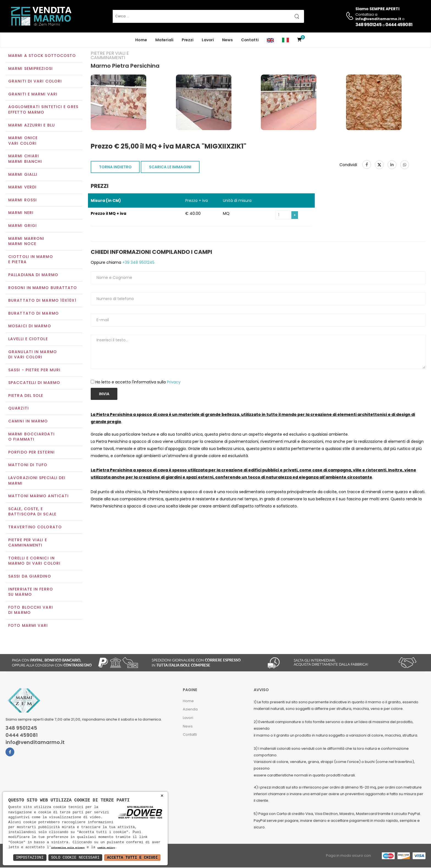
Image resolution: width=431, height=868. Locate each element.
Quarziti (19, 409)
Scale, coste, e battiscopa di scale (32, 512)
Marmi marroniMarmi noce (26, 242)
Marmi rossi (23, 200)
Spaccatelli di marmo (34, 383)
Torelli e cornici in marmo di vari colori (34, 561)
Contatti (250, 40)
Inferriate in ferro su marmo (31, 592)
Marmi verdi (22, 188)
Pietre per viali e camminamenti (28, 543)
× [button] (162, 796)
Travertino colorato (35, 528)
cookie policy (106, 848)
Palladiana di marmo (33, 275)
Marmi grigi (23, 226)
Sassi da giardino (30, 577)
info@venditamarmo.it (35, 743)
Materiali (164, 40)
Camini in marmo (28, 422)
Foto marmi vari (28, 626)
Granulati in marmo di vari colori (33, 355)
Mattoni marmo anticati (38, 497)
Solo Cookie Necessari (75, 857)
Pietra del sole (26, 396)
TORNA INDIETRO (115, 167)
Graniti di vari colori (35, 82)
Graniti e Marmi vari (33, 95)
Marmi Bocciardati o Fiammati (31, 437)
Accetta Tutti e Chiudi (132, 857)
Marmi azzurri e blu (32, 126)
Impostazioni (30, 857)
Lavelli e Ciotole (28, 339)
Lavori (208, 40)
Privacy (174, 383)
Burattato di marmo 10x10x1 (42, 301)
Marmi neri (21, 213)
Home (141, 40)
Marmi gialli (23, 175)
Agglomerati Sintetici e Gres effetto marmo (43, 110)
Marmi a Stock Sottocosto (42, 56)
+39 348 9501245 (138, 263)
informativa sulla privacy (68, 848)
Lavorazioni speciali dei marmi (37, 481)
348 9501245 (368, 25)
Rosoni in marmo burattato (43, 288)
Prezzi (188, 40)
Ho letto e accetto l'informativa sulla (138, 383)
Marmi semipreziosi (31, 69)
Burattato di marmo (34, 314)
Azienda (190, 710)
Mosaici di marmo (30, 327)
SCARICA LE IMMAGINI (170, 167)
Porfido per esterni (31, 453)
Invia (104, 395)
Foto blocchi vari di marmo (31, 611)
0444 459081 (399, 25)
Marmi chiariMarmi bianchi (25, 160)
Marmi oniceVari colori (23, 141)
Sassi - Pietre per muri (34, 370)
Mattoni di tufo (28, 466)
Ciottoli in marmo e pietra (31, 260)
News (227, 40)
